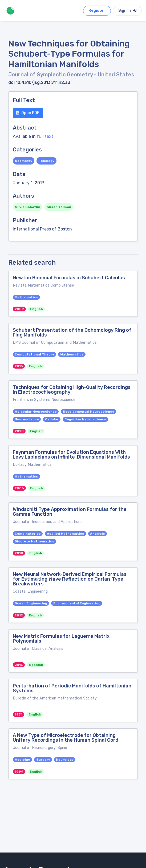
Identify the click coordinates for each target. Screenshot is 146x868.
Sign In (127, 11)
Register (97, 11)
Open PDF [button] (28, 113)
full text (45, 136)
